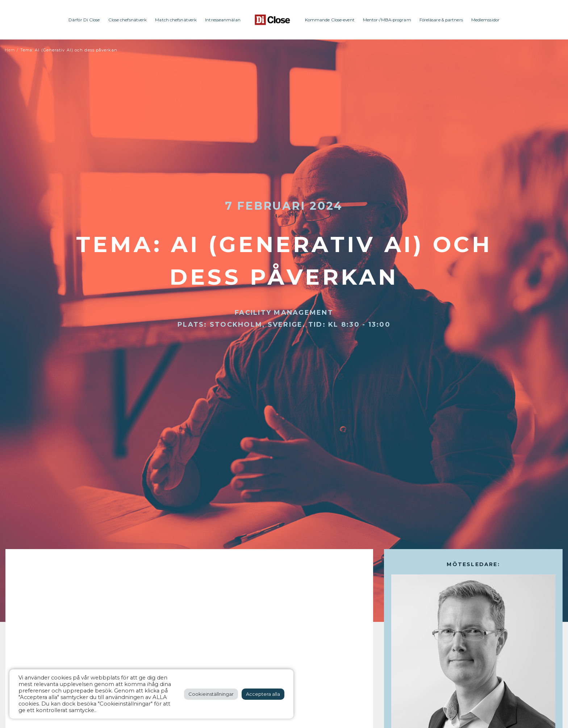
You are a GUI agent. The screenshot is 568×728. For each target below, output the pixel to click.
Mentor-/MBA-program (387, 20)
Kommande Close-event (330, 20)
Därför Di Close (84, 20)
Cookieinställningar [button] (211, 694)
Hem (10, 50)
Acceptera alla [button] (263, 694)
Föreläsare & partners (441, 20)
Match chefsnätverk (176, 20)
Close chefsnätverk (128, 20)
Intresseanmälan (223, 20)
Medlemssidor (485, 20)
